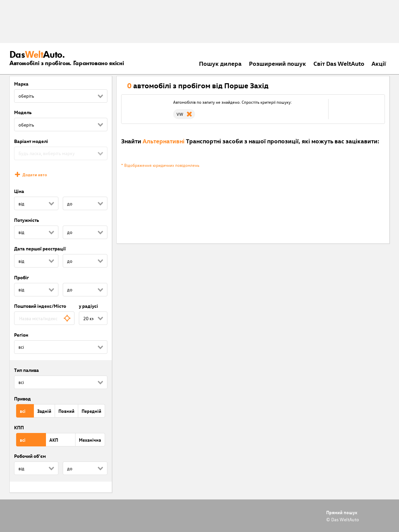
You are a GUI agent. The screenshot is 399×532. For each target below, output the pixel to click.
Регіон (21, 335)
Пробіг (21, 277)
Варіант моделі (31, 141)
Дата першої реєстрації (40, 249)
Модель (23, 112)
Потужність (27, 220)
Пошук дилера (220, 63)
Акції (379, 63)
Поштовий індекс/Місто (40, 306)
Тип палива (27, 370)
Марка (21, 84)
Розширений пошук (278, 63)
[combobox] (44, 318)
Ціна (19, 191)
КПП (19, 427)
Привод (22, 399)
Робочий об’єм (30, 456)
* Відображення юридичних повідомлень (160, 165)
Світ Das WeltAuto (339, 63)
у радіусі (88, 306)
